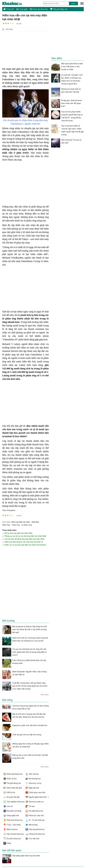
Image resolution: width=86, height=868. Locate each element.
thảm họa (16, 525)
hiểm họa (6, 525)
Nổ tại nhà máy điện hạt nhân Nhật (18, 533)
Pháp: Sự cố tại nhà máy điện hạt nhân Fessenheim (25, 545)
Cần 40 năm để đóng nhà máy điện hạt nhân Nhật (24, 539)
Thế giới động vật (59, 9)
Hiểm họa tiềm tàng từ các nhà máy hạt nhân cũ (24, 542)
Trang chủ (9, 9)
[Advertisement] (25, 49)
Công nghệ (22, 9)
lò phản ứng (27, 525)
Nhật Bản (35, 522)
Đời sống (9, 29)
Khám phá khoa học (39, 9)
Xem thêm (45, 694)
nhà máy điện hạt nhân (21, 522)
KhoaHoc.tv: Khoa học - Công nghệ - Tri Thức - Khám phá (15, 3)
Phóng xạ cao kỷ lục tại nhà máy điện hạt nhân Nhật (25, 536)
